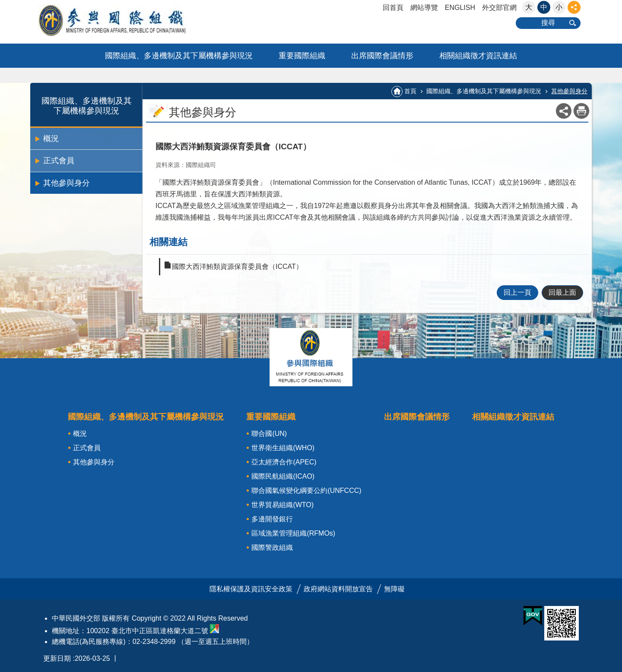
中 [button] (544, 7)
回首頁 (393, 8)
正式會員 (59, 161)
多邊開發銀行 (272, 519)
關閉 (311, 357)
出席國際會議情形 (382, 56)
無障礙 (394, 589)
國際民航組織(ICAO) (283, 476)
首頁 (410, 91)
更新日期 (57, 658)
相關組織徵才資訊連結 (478, 56)
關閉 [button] (574, 7)
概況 (51, 139)
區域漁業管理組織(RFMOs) (293, 533)
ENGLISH (460, 8)
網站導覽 (424, 8)
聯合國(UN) (269, 434)
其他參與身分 (67, 183)
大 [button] (529, 7)
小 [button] (559, 7)
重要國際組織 (302, 56)
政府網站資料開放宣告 (338, 589)
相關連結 (168, 242)
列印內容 (581, 111)
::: (3, 4)
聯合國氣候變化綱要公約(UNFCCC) (306, 491)
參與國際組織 (130, 20)
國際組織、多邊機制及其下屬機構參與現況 (179, 56)
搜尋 (548, 23)
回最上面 (562, 292)
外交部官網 (499, 8)
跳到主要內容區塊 (5, 5)
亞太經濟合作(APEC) (284, 462)
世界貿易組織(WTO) (282, 505)
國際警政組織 (272, 547)
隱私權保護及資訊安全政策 (251, 589)
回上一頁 (517, 292)
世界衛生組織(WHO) (283, 448)
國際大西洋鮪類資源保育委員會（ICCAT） (237, 267)
